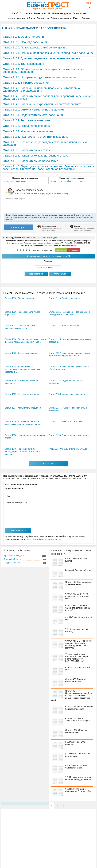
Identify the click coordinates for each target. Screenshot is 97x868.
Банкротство (43, 18)
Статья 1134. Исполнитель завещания (28, 131)
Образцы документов (61, 18)
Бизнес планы (80, 13)
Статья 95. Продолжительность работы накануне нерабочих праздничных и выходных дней (72, 696)
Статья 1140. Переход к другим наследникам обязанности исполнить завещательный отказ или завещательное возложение (48, 168)
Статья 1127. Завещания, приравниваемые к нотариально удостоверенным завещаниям (41, 89)
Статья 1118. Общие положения (24, 37)
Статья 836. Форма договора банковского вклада (79, 708)
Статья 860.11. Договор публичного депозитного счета (77, 596)
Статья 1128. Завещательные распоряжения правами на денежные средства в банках (47, 97)
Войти (88, 3)
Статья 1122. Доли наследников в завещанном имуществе (42, 58)
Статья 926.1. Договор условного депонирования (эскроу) (78, 608)
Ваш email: (49, 261)
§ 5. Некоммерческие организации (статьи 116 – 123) (78, 791)
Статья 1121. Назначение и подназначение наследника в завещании (48, 53)
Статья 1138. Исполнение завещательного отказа (36, 156)
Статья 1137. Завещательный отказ (26, 150)
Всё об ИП (17, 13)
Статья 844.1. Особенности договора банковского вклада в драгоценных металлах (78, 644)
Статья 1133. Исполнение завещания (27, 126)
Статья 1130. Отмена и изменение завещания (33, 110)
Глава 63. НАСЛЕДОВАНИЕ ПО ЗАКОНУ (69, 449)
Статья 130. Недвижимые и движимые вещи (78, 583)
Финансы (28, 13)
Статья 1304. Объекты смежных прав (76, 731)
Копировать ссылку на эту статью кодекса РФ (49, 256)
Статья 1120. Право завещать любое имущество (35, 47)
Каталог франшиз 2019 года (21, 18)
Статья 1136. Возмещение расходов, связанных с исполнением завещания (45, 143)
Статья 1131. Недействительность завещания (33, 115)
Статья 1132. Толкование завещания (27, 120)
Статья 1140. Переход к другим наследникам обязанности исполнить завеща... (23, 452)
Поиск (88, 8)
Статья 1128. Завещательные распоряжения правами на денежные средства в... (23, 369)
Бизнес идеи (40, 13)
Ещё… (76, 18)
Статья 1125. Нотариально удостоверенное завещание (39, 77)
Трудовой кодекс (12, 563)
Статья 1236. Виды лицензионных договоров (77, 720)
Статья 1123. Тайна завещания (23, 64)
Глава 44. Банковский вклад (79, 570)
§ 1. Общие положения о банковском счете (77, 767)
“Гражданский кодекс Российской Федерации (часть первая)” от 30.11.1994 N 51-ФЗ (77, 658)
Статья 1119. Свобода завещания (25, 42)
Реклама (86, 18)
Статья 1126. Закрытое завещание (26, 83)
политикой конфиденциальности (45, 539)
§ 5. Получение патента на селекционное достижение (78, 778)
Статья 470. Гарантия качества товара (76, 680)
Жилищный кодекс (13, 559)
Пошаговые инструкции (60, 13)
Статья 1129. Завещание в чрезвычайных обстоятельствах (42, 104)
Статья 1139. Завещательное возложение (30, 161)
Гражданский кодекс (14, 556)
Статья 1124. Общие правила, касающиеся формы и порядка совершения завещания (43, 71)
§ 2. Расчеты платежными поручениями (78, 755)
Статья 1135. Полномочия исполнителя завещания (36, 137)
